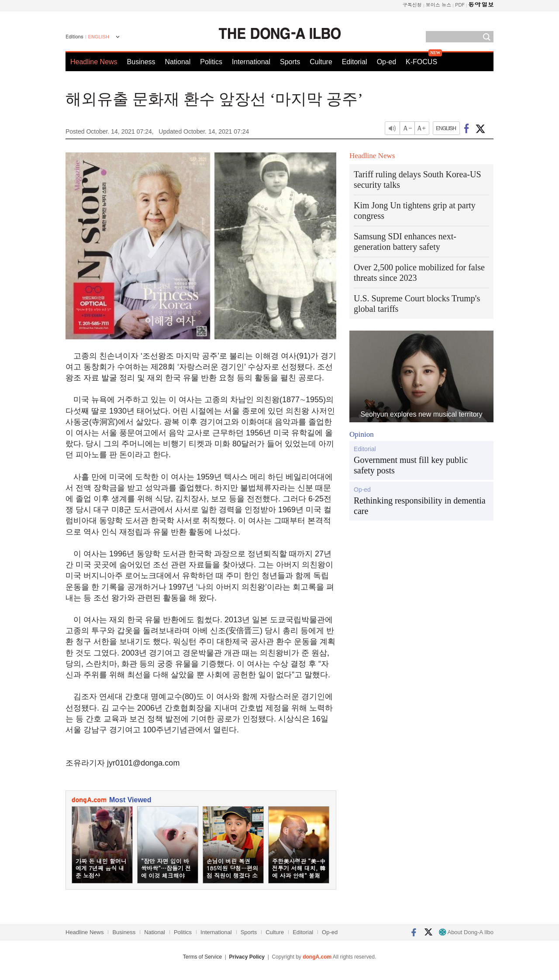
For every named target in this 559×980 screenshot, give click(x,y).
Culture (321, 62)
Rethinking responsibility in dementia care (420, 506)
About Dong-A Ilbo (466, 932)
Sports (290, 62)
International (251, 62)
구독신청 (412, 5)
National (178, 62)
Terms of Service (202, 957)
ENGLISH (99, 37)
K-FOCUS (421, 62)
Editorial (355, 62)
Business (141, 62)
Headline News (94, 62)
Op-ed (386, 62)
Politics (211, 62)
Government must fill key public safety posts (411, 465)
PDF (460, 5)
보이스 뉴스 (439, 5)
